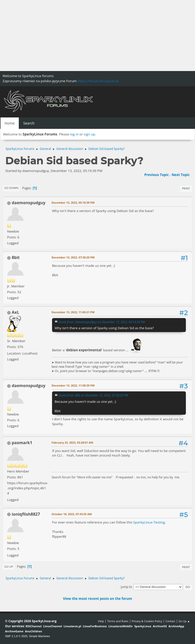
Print (186, 188)
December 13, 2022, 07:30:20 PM (73, 257)
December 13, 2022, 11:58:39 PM (73, 385)
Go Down (11, 188)
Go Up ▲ (184, 621)
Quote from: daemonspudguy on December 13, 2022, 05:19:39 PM (102, 322)
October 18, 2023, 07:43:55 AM (72, 514)
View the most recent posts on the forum (97, 599)
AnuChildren (33, 631)
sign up (90, 134)
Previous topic (156, 175)
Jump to (126, 587)
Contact (170, 621)
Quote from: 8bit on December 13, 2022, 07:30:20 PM (93, 395)
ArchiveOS (160, 626)
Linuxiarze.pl (72, 626)
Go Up (9, 567)
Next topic (181, 175)
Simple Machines (39, 636)
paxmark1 (22, 443)
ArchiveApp (176, 626)
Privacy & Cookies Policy (147, 621)
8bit (16, 257)
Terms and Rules (118, 621)
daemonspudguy (29, 203)
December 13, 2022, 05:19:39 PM (73, 203)
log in (74, 134)
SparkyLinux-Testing (149, 522)
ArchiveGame (14, 631)
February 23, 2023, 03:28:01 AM (72, 442)
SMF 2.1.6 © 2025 (16, 636)
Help (101, 621)
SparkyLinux (143, 626)
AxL (15, 312)
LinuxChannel (53, 626)
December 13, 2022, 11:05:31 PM (73, 312)
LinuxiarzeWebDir (121, 626)
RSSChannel (34, 626)
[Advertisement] (97, 36)
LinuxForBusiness (95, 626)
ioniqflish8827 (26, 514)
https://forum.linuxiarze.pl (98, 81)
